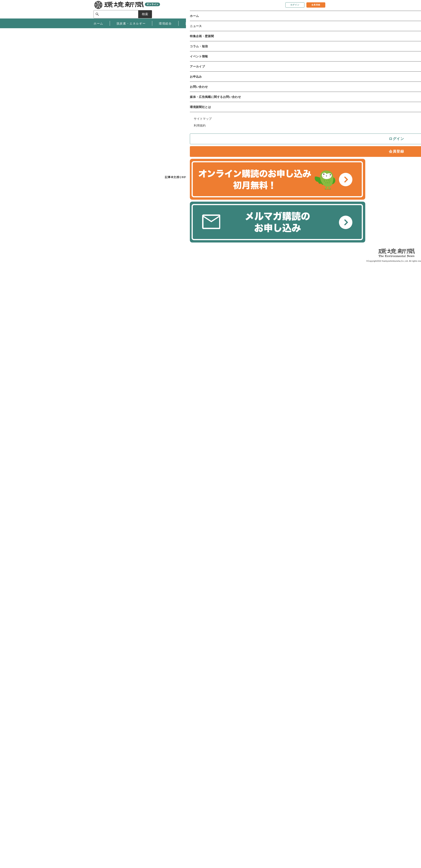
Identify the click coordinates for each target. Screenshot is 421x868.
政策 (118, 93)
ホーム (98, 82)
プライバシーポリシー (160, 825)
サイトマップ (154, 830)
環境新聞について (106, 807)
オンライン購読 (206, 807)
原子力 (129, 93)
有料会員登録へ (202, 228)
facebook (247, 122)
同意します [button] (103, 39)
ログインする (151, 228)
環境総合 (105, 93)
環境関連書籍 (205, 818)
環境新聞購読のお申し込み (214, 813)
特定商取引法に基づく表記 (163, 813)
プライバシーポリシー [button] (260, 34)
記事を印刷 (205, 122)
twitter (240, 122)
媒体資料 (100, 818)
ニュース (113, 82)
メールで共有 (227, 122)
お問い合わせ (103, 813)
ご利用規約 (152, 819)
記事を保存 (184, 122)
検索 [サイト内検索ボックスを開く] (320, 9)
